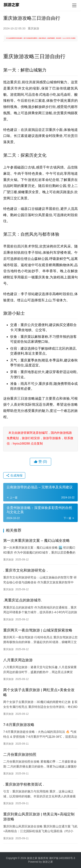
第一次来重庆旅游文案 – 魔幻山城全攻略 (37, 541)
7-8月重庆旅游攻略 (19, 725)
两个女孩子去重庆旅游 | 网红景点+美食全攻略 (39, 692)
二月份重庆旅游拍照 (20, 755)
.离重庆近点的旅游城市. (23, 600)
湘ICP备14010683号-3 (62, 858)
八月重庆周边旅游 (18, 660)
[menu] (74, 5)
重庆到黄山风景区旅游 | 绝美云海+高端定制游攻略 (39, 817)
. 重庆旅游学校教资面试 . (24, 784)
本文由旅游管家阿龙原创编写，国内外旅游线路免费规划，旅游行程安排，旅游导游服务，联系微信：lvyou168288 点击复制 (40, 438)
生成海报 (14, 475)
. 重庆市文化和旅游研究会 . (25, 570)
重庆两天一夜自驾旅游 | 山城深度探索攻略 (38, 630)
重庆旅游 (33, 28)
